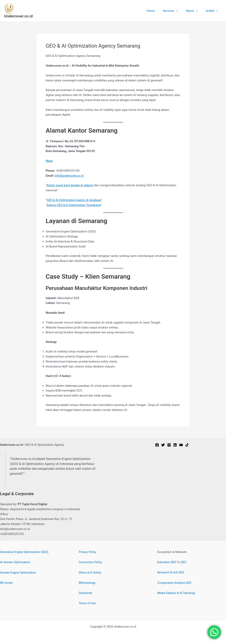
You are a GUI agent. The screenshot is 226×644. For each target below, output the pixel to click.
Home (158, 11)
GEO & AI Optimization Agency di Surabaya (75, 200)
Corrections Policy (91, 562)
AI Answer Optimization (16, 562)
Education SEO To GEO (172, 562)
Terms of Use (88, 603)
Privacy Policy (88, 552)
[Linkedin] (175, 445)
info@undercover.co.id (70, 176)
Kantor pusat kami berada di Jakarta (71, 185)
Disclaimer (86, 593)
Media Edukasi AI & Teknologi (177, 593)
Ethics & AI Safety (90, 572)
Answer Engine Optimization (19, 572)
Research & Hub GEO (171, 572)
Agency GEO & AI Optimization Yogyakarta (75, 205)
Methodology (88, 583)
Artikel (213, 11)
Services (175, 11)
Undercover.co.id (18, 16)
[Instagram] (169, 445)
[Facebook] (157, 445)
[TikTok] (187, 445)
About (195, 11)
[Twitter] (163, 445)
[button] (181, 11)
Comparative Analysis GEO (175, 583)
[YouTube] (181, 445)
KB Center (7, 583)
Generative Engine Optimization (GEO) (25, 552)
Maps (49, 161)
